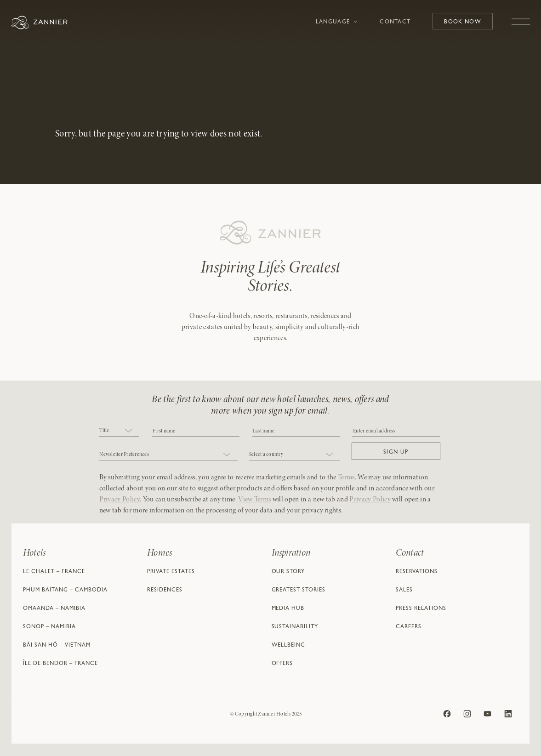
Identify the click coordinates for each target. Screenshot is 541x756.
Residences (165, 591)
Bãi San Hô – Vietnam (57, 646)
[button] (396, 451)
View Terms (254, 500)
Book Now (463, 23)
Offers (282, 664)
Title (104, 431)
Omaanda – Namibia (54, 609)
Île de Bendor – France (60, 664)
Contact (395, 23)
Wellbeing (289, 646)
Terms (346, 477)
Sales (404, 591)
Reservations (417, 572)
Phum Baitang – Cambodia (65, 591)
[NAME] (296, 430)
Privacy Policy (120, 500)
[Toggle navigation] (521, 17)
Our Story (288, 572)
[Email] (396, 430)
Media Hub (288, 609)
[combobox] (120, 431)
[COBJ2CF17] (196, 430)
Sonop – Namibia (49, 627)
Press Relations (421, 609)
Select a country (266, 455)
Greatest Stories (299, 591)
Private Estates (171, 572)
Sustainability (295, 627)
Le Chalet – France (54, 572)
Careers (409, 627)
